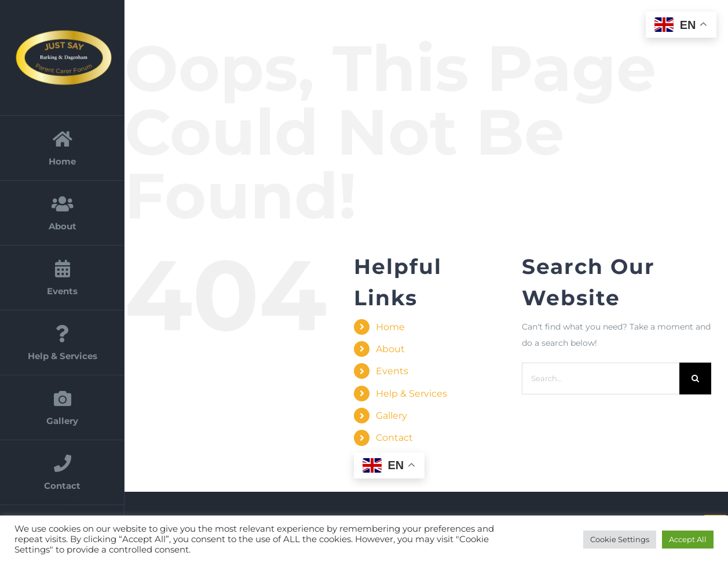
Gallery (392, 416)
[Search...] (601, 379)
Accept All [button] (688, 539)
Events (392, 371)
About (390, 349)
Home (390, 327)
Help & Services (411, 394)
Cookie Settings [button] (620, 539)
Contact (394, 438)
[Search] (695, 379)
